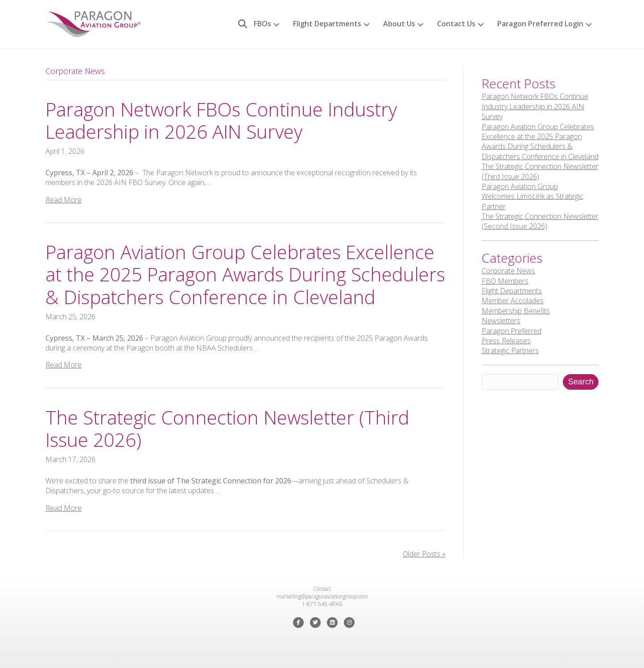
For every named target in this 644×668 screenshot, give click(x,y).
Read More (64, 200)
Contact (322, 589)
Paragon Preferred (512, 331)
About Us (399, 24)
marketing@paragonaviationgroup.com (322, 596)
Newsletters (501, 321)
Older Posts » (424, 554)
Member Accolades (513, 301)
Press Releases (506, 341)
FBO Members (505, 281)
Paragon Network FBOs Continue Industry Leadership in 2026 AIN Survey (221, 120)
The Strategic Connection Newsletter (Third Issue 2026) (227, 428)
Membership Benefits (516, 311)
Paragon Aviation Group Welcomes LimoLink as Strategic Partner (533, 196)
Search (581, 382)
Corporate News (508, 271)
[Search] (239, 24)
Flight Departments (327, 24)
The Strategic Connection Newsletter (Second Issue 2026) (540, 221)
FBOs (262, 24)
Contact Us (456, 24)
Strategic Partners (510, 350)
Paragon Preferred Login (540, 24)
